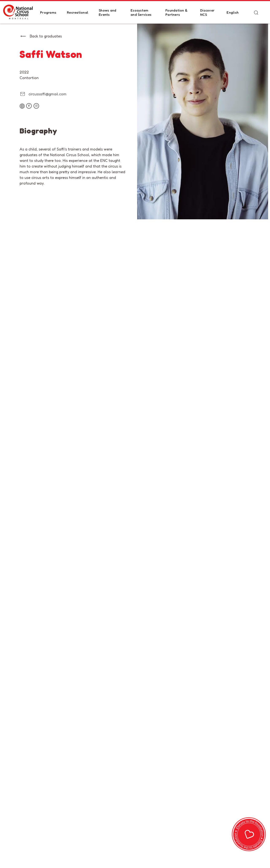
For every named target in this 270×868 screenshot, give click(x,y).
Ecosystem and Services (141, 12)
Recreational (78, 12)
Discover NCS (207, 12)
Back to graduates (46, 36)
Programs (48, 12)
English (233, 12)
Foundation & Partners (176, 12)
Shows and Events (107, 12)
